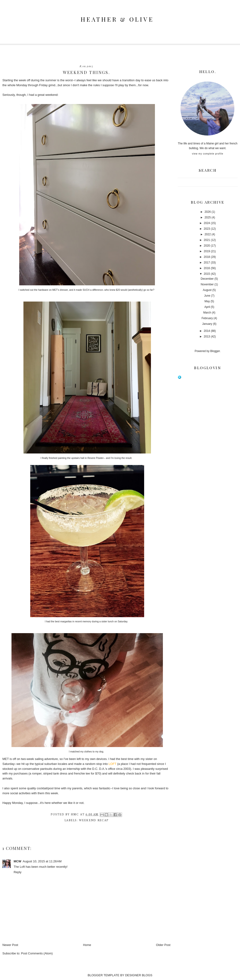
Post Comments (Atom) (37, 953)
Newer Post (10, 945)
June (207, 296)
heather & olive (117, 19)
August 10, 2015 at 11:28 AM (42, 861)
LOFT (112, 764)
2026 (208, 212)
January (207, 324)
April (207, 307)
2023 (207, 229)
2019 (207, 251)
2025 (208, 217)
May (207, 301)
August (207, 290)
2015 (207, 274)
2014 (207, 331)
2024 (207, 223)
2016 (207, 268)
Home (87, 945)
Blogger (215, 351)
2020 (207, 246)
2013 (207, 337)
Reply (17, 872)
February (207, 318)
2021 (207, 240)
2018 (207, 257)
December (207, 279)
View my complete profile (208, 154)
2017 (207, 263)
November (207, 284)
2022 (208, 234)
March (207, 313)
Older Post (163, 945)
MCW (17, 861)
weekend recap (94, 820)
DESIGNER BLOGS (139, 975)
